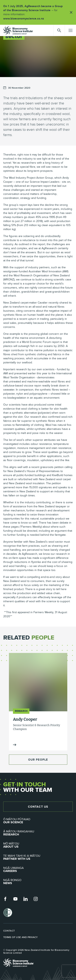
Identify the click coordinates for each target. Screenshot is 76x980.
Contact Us (38, 807)
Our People (38, 760)
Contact (9, 931)
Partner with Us (38, 857)
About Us (38, 845)
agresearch (18, 30)
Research (38, 833)
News (38, 882)
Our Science (38, 821)
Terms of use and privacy (21, 937)
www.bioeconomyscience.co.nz (25, 18)
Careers (38, 869)
